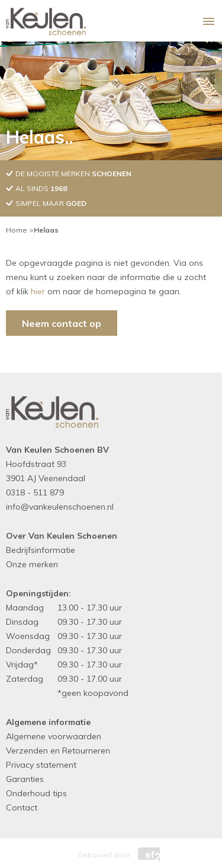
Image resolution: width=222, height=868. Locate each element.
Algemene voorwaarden (54, 736)
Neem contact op (62, 323)
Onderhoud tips (36, 793)
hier (38, 291)
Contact (22, 807)
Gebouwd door (111, 852)
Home (17, 230)
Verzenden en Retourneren (58, 751)
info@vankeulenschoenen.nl (60, 507)
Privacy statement (41, 765)
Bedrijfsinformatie (41, 550)
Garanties (25, 779)
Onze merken (32, 564)
